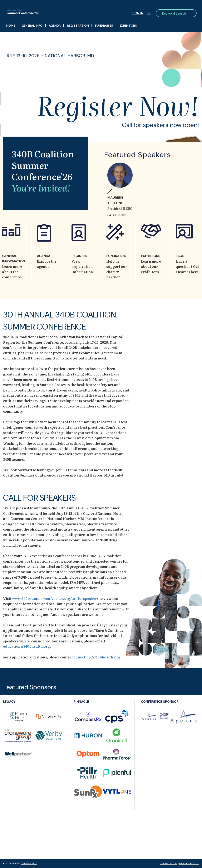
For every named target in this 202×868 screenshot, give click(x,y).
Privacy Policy (189, 863)
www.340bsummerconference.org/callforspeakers (55, 598)
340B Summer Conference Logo (55, 12)
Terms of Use (169, 863)
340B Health (29, 863)
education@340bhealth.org (26, 646)
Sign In (137, 13)
